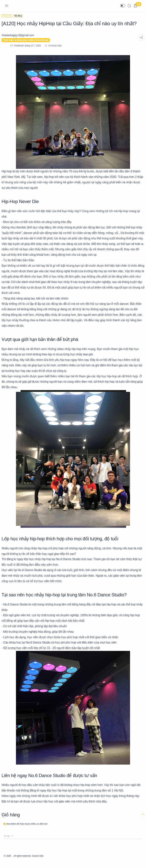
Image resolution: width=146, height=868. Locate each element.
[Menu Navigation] (7, 6)
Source (41, 861)
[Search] (129, 6)
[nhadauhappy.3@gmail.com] (20, 35)
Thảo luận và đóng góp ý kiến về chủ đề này (28, 40)
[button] (123, 6)
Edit (49, 861)
